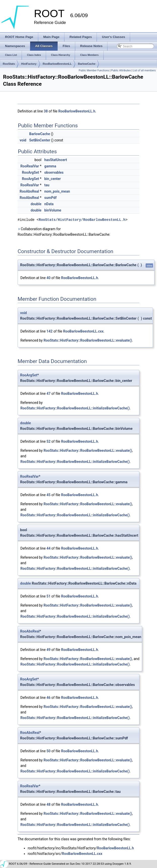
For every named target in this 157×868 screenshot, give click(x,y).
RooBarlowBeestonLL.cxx (83, 331)
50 (49, 751)
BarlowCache (87, 64)
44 (49, 548)
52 (49, 441)
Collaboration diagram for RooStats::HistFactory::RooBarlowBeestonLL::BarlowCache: (64, 232)
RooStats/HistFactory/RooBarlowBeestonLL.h (82, 220)
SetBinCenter (40, 140)
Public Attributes (121, 70)
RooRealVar (30, 166)
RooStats (9, 64)
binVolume (53, 210)
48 (49, 804)
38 (46, 111)
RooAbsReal (29, 191)
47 (49, 394)
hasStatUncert (56, 160)
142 (50, 331)
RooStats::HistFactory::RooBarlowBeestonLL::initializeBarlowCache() (75, 408)
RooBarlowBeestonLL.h (77, 111)
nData (49, 204)
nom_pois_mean (57, 191)
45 (49, 495)
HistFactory (29, 64)
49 (49, 650)
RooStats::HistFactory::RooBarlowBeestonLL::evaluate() (88, 340)
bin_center (53, 179)
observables (54, 172)
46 (49, 698)
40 (49, 278)
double (36, 204)
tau (47, 185)
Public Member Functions (94, 70)
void (23, 140)
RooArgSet (30, 172)
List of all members (144, 70)
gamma (50, 166)
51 (49, 596)
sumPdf (50, 198)
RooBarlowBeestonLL (57, 64)
